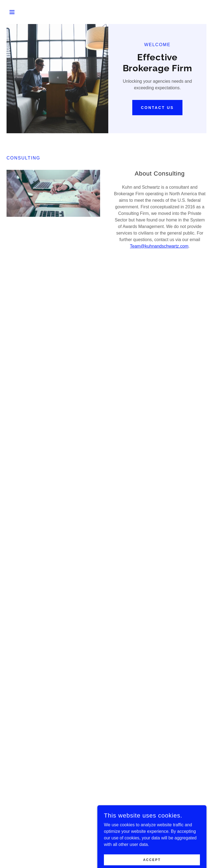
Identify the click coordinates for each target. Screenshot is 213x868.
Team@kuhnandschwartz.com (159, 246)
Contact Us (157, 108)
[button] (22, 12)
